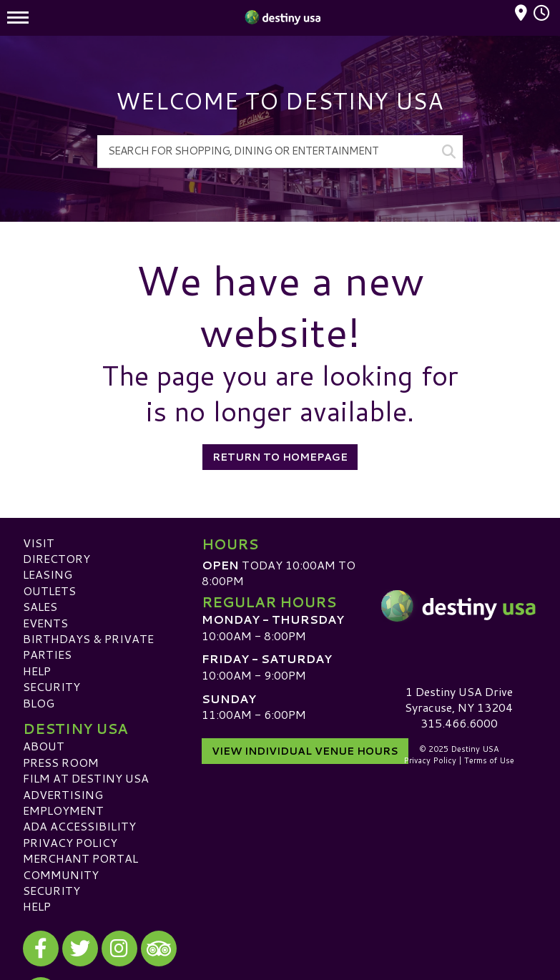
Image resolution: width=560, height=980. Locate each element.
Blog (39, 703)
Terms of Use (489, 760)
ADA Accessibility (79, 826)
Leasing (48, 574)
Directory (57, 558)
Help (37, 671)
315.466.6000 (459, 723)
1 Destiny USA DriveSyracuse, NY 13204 (459, 699)
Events (45, 623)
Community (61, 874)
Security (51, 686)
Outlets (49, 591)
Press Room (61, 762)
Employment (63, 810)
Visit (39, 543)
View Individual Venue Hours (305, 751)
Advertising (63, 794)
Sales (40, 606)
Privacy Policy (70, 842)
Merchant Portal (80, 858)
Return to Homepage (280, 457)
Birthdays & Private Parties (88, 646)
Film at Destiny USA (86, 778)
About (44, 746)
